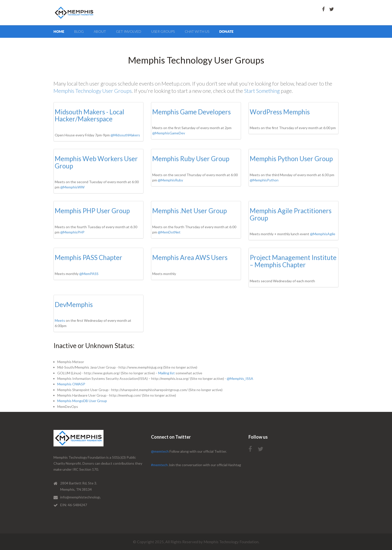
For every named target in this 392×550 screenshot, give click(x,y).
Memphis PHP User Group (92, 211)
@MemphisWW (72, 187)
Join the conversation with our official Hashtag (196, 465)
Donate (226, 32)
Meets (60, 320)
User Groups (163, 31)
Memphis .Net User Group (189, 211)
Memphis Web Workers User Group (96, 162)
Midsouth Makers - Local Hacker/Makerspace (89, 115)
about (100, 31)
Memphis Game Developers (191, 112)
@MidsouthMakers (125, 135)
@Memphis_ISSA (240, 378)
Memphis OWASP (71, 384)
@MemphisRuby (170, 180)
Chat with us (197, 31)
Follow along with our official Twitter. (189, 451)
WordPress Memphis (280, 112)
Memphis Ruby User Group (191, 159)
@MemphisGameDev (169, 133)
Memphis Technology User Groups (93, 91)
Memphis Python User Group (291, 159)
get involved (129, 31)
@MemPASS (89, 274)
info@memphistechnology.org (83, 497)
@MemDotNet (169, 232)
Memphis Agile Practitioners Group (291, 214)
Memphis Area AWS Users (190, 257)
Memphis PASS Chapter (88, 257)
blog (79, 31)
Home (59, 32)
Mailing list (166, 373)
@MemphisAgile (323, 234)
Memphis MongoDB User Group (82, 401)
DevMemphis (74, 305)
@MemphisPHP (72, 232)
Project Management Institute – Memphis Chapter (293, 261)
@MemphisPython (264, 180)
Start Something (262, 91)
